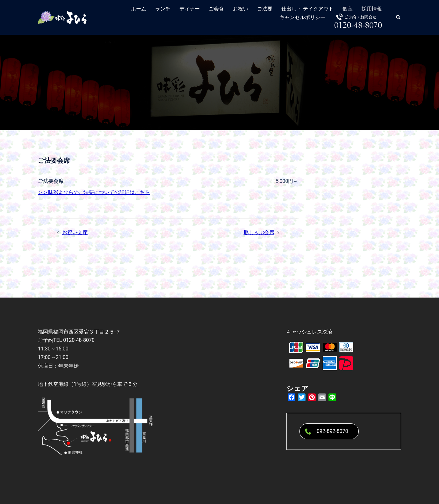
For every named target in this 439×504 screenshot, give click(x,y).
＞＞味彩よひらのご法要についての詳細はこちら (94, 192)
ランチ (163, 9)
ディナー (190, 9)
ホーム (139, 9)
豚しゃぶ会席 (259, 232)
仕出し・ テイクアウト (307, 9)
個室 (348, 9)
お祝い (241, 9)
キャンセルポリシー (302, 17)
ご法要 (265, 9)
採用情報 (372, 9)
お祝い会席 (75, 232)
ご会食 (216, 9)
